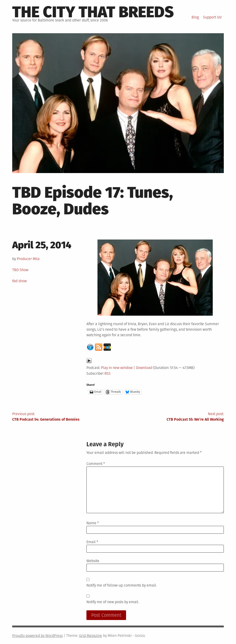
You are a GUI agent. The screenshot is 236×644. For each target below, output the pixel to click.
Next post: (171, 417)
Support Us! (212, 17)
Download (144, 368)
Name (93, 523)
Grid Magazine (91, 636)
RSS (108, 373)
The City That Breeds (93, 12)
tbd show (19, 281)
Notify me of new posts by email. (113, 602)
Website (93, 561)
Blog (195, 17)
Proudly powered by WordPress (37, 636)
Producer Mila (28, 259)
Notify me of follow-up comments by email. (122, 585)
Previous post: (65, 417)
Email (92, 542)
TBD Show (20, 270)
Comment (96, 464)
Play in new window (117, 368)
